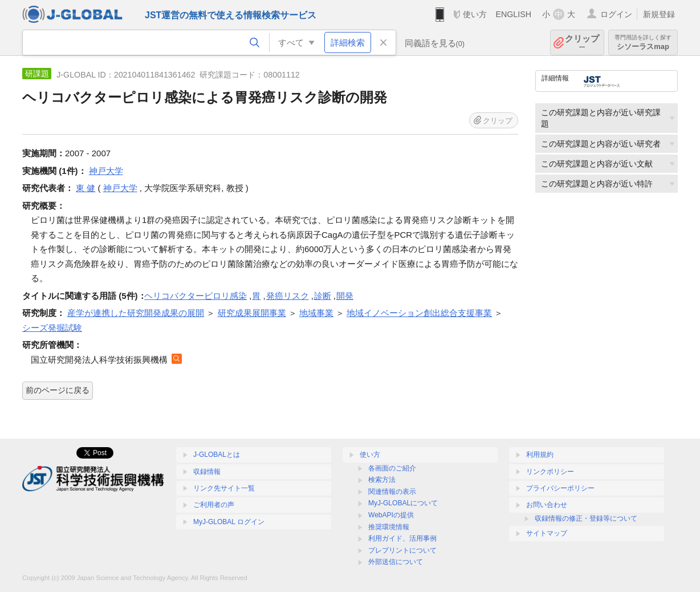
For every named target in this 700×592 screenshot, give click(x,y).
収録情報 (207, 472)
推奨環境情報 (389, 527)
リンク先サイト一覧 (224, 488)
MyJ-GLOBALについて (403, 503)
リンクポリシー (550, 472)
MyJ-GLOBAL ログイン (229, 522)
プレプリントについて (402, 550)
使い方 (475, 14)
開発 (345, 296)
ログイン (616, 14)
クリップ (582, 42)
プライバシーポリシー (560, 488)
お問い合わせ (547, 505)
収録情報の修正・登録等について (586, 518)
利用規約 (540, 455)
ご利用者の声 (214, 505)
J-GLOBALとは (217, 455)
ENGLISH (513, 14)
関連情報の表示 (392, 492)
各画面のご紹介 (392, 468)
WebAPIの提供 (391, 515)
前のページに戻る (58, 390)
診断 (323, 296)
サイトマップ (547, 533)
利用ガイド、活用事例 (402, 538)
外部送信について (396, 562)
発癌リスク (288, 296)
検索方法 (382, 480)
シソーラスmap (643, 42)
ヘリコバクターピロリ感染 (196, 296)
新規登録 (659, 14)
